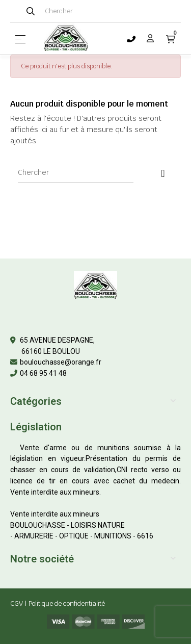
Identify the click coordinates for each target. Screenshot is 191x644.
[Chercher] (76, 172)
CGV (17, 603)
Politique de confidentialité (67, 603)
